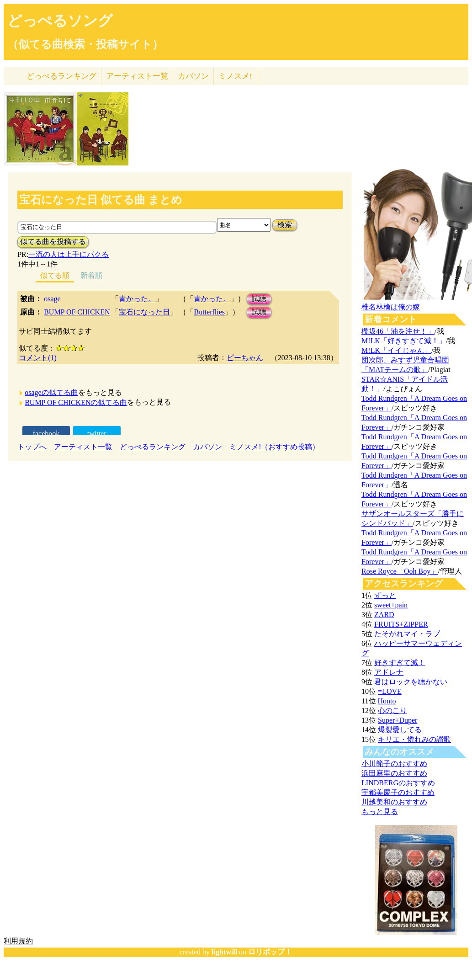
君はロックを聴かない (411, 682)
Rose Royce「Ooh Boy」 (400, 571)
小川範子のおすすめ (394, 764)
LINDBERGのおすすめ (398, 783)
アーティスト (137, 76)
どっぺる (61, 76)
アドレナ (389, 672)
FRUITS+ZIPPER (401, 624)
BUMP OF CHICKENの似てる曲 (76, 402)
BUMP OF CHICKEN (77, 312)
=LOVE (390, 691)
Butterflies (209, 312)
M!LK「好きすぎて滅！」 (404, 341)
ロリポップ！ (270, 952)
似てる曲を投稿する (53, 242)
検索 (285, 225)
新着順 (91, 275)
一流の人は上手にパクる (69, 254)
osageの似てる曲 (51, 392)
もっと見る (380, 812)
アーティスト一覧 (83, 447)
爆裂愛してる (400, 730)
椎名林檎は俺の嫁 (391, 307)
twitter (97, 434)
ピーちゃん (245, 358)
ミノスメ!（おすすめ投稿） (274, 447)
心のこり (392, 711)
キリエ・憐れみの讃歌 (414, 739)
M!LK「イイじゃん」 (396, 350)
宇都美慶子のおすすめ (398, 792)
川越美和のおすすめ (394, 802)
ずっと (385, 595)
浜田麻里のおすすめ (394, 773)
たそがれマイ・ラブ (407, 634)
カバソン (193, 76)
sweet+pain (391, 605)
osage (52, 299)
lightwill (224, 952)
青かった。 (137, 299)
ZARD (384, 615)
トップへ (32, 447)
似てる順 (55, 275)
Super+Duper (398, 720)
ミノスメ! (235, 76)
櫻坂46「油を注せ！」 (398, 331)
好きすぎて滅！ (400, 663)
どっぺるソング (60, 21)
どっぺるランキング (153, 447)
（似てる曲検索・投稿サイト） (85, 44)
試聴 (259, 299)
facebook (46, 434)
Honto (387, 701)
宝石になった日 (144, 312)
